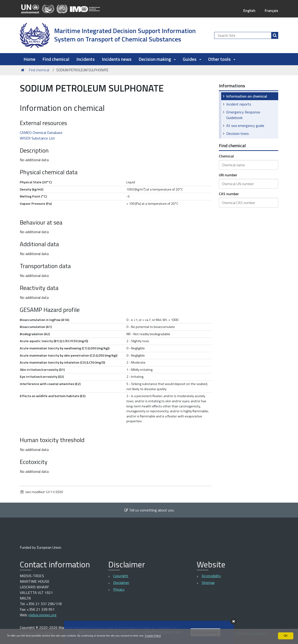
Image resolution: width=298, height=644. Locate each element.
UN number (228, 175)
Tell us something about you (149, 510)
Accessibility (211, 576)
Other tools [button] (222, 59)
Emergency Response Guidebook (243, 115)
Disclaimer (121, 583)
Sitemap (208, 583)
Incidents (86, 59)
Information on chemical (247, 96)
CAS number (229, 194)
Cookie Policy (161, 636)
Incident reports (239, 104)
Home (29, 59)
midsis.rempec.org (42, 615)
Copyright (121, 576)
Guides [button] (192, 59)
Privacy (119, 589)
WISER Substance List (37, 138)
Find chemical (56, 59)
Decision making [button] (157, 59)
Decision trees (238, 133)
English (249, 10)
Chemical (226, 156)
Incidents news (117, 59)
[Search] (275, 35)
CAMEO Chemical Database (41, 133)
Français (271, 10)
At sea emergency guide (245, 126)
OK (286, 636)
